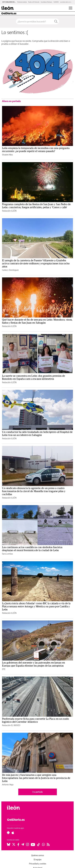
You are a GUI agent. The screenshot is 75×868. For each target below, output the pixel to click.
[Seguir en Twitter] (14, 844)
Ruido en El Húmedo (34, 2)
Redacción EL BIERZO (11, 725)
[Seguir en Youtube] (33, 844)
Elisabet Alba (7, 155)
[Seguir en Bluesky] (9, 844)
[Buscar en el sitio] (34, 21)
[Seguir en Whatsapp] (43, 844)
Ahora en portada (11, 101)
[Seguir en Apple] (13, 833)
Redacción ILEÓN (9, 211)
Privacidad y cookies (38, 864)
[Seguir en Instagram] (27, 844)
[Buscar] (56, 21)
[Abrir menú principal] (71, 8)
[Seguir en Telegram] (23, 844)
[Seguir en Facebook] (18, 844)
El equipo (38, 859)
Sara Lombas (7, 554)
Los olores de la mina (66, 2)
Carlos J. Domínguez (10, 270)
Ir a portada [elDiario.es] (38, 792)
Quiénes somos (38, 855)
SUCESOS (56, 2)
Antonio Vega (8, 785)
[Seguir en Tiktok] (39, 844)
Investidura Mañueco (46, 2)
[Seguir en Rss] (48, 844)
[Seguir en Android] (8, 833)
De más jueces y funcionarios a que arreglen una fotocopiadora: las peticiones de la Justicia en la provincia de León (36, 778)
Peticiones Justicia (22, 2)
